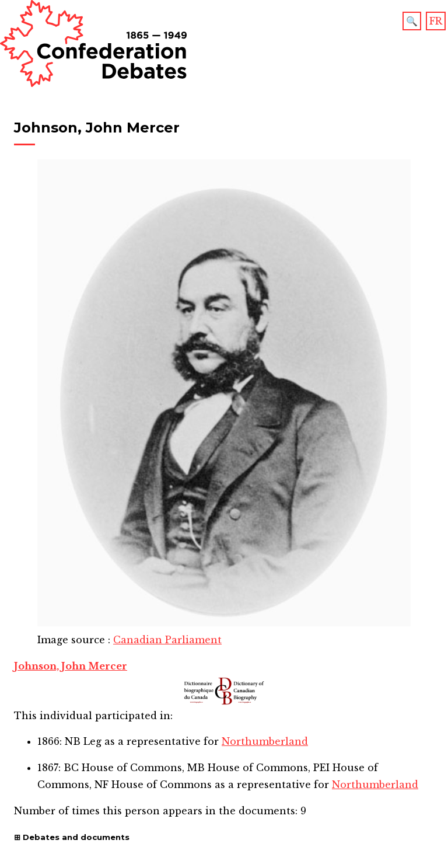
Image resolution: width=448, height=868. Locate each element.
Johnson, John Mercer (71, 666)
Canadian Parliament (167, 640)
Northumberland (265, 741)
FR (436, 21)
